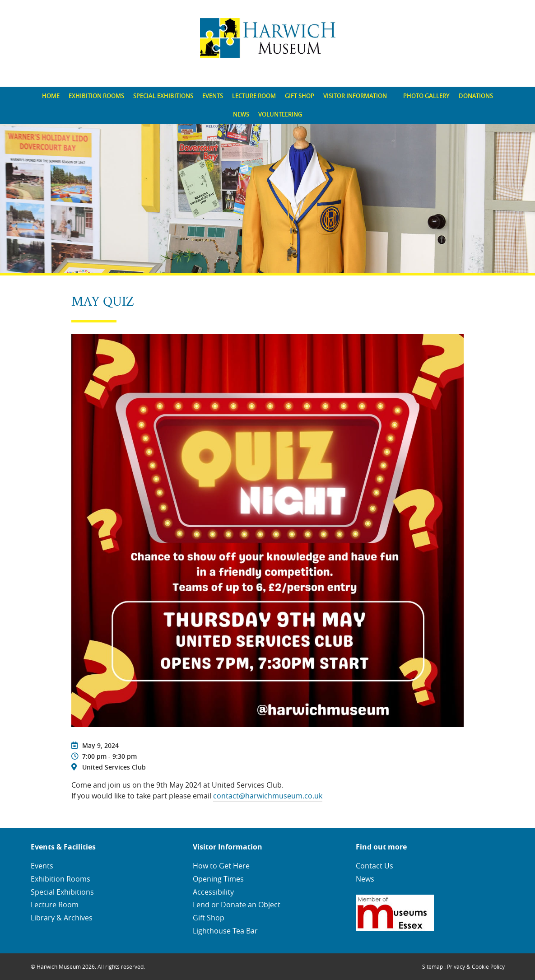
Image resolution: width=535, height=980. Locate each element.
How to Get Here (221, 866)
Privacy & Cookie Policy (476, 966)
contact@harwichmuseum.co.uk (268, 796)
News (241, 114)
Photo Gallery (426, 96)
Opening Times (218, 879)
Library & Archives (62, 918)
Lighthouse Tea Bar (225, 931)
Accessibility (213, 892)
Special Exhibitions (163, 96)
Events (213, 96)
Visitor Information (355, 96)
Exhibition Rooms (96, 96)
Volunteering (280, 114)
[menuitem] (51, 96)
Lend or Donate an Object (237, 905)
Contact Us (374, 866)
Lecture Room (254, 96)
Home (51, 96)
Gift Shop (300, 96)
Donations (476, 96)
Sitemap (433, 966)
